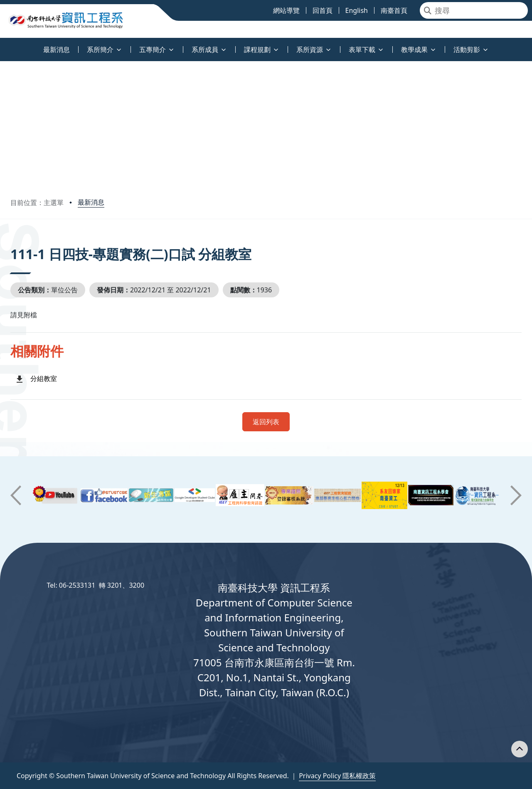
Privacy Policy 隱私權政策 (337, 776)
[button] (16, 495)
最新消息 (91, 202)
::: (2, 45)
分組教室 (44, 378)
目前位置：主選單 (37, 203)
